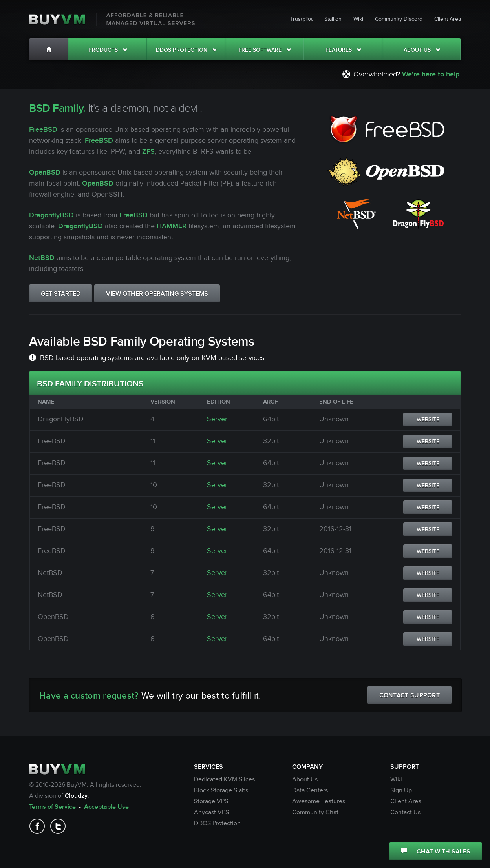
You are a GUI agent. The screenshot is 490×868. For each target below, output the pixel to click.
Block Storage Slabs (221, 791)
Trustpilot (301, 19)
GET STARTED (61, 294)
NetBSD (42, 258)
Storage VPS (211, 802)
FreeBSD (43, 130)
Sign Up (401, 791)
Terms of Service (52, 807)
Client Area (448, 19)
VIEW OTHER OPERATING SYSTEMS (157, 294)
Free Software (265, 50)
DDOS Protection (186, 50)
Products (108, 50)
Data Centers (310, 791)
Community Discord (399, 19)
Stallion (333, 19)
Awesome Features (319, 802)
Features (343, 50)
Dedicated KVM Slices (224, 780)
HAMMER (172, 226)
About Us (422, 50)
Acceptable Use (106, 807)
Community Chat (315, 812)
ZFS (148, 152)
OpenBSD (45, 172)
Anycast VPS (211, 812)
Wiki (358, 19)
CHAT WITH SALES (436, 852)
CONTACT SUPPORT (410, 696)
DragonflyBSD (51, 215)
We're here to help (431, 74)
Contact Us (405, 812)
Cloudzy (76, 796)
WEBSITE (428, 419)
